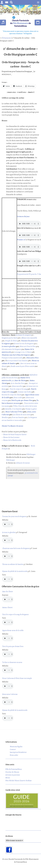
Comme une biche (24, 392)
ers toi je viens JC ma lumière (17, 361)
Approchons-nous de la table (13, 630)
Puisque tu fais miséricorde (12, 358)
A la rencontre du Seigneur (11, 349)
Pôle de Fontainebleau (14, 769)
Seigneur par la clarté (10, 338)
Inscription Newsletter (18, 752)
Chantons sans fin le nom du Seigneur (16, 548)
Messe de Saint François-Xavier (15, 434)
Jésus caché (18, 398)
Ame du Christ (20, 381)
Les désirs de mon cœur (22, 415)
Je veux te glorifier (9, 346)
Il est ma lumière (18, 417)
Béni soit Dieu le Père (28, 346)
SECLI (8, 778)
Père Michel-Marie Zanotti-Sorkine (19, 781)
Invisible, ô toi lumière (13, 409)
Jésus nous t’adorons (10, 694)
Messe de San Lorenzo (11, 437)
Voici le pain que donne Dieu (22, 400)
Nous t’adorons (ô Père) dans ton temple (17, 678)
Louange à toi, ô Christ (23, 352)
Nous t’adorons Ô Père (14, 412)
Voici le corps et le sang (18, 389)
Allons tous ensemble (29, 338)
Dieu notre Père (33, 358)
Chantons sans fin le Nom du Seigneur (16, 355)
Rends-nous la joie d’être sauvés (23, 366)
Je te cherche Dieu (18, 383)
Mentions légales (16, 747)
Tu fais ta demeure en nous (12, 662)
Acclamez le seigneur (24, 335)
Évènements (7, 38)
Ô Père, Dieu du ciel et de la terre (25, 406)
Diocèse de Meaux (12, 772)
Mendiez (5, 417)
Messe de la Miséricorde (12, 440)
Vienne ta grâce (31, 409)
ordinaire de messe (23, 463)
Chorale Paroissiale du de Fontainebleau (20, 23)
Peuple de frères (11, 341)
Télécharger (31, 454)
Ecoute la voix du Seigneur (24, 344)
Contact (13, 749)
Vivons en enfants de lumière (13, 564)
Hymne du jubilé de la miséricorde (15, 571)
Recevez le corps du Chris (11, 395)
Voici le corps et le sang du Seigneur (15, 614)
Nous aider (14, 755)
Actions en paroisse (13, 775)
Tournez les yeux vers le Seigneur (14, 516)
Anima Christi (7, 607)
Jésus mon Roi (17, 386)
